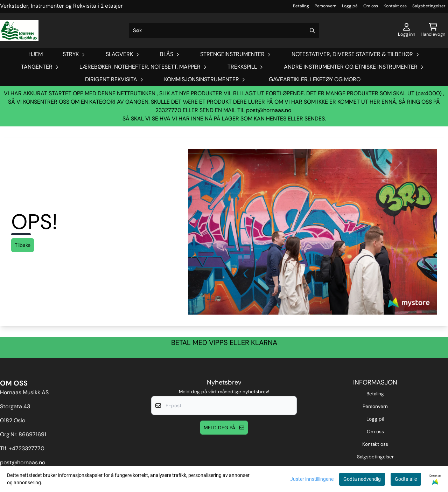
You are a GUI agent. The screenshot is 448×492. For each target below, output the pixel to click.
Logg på (350, 6)
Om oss (371, 6)
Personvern (325, 6)
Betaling (301, 6)
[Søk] (224, 30)
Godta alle (406, 479)
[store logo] (19, 30)
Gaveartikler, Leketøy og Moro (315, 79)
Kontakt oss (395, 6)
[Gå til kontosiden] (407, 30)
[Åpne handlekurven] (433, 30)
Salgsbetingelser (429, 6)
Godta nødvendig (362, 479)
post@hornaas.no (269, 110)
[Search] (312, 30)
